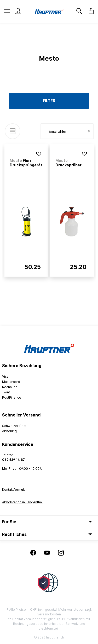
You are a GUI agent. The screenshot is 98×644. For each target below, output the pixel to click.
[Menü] (8, 11)
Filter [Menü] (49, 101)
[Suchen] (79, 11)
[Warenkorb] (90, 11)
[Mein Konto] (18, 11)
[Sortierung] (67, 131)
